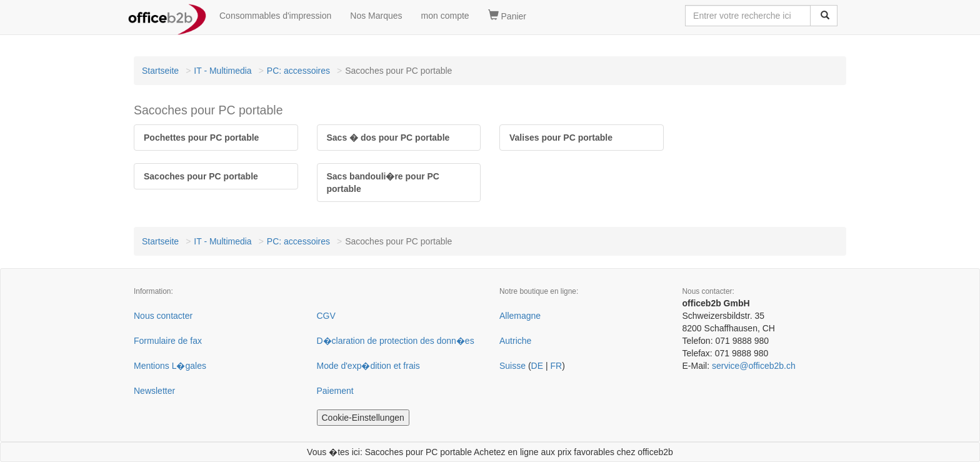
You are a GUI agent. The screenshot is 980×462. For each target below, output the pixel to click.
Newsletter (154, 391)
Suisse (512, 366)
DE (537, 366)
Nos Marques (376, 16)
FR (556, 366)
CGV (326, 316)
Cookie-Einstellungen (363, 418)
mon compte (445, 16)
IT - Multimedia (222, 71)
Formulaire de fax (168, 341)
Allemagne (520, 316)
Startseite (160, 71)
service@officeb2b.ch (754, 366)
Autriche (515, 341)
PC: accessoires (298, 71)
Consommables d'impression (275, 16)
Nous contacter (163, 316)
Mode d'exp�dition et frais (368, 366)
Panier (507, 16)
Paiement (335, 391)
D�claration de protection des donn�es (396, 341)
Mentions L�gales (170, 366)
